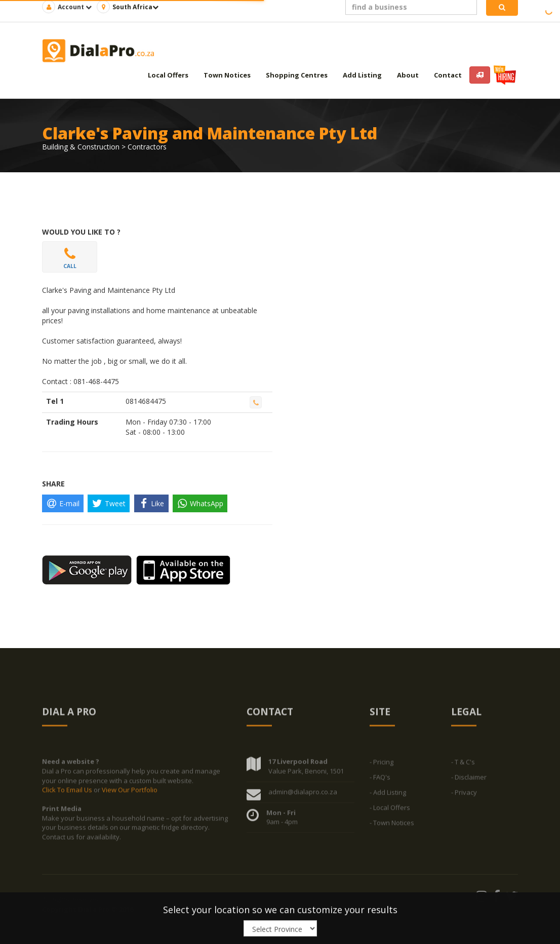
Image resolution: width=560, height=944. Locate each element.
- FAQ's (380, 779)
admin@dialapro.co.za (303, 794)
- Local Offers (390, 810)
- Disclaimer (469, 779)
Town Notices (227, 75)
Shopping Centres (297, 75)
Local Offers (168, 75)
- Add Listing (388, 795)
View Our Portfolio (130, 792)
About (408, 75)
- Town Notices (392, 825)
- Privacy (464, 795)
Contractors (147, 147)
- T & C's (463, 764)
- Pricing (382, 764)
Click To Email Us (68, 792)
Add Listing (362, 75)
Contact (448, 75)
